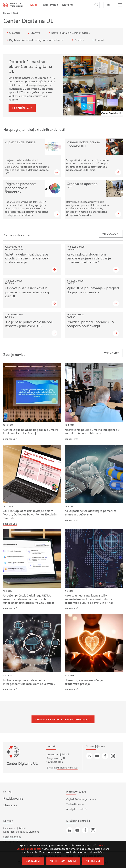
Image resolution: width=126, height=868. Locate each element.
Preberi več (10, 440)
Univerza (68, 5)
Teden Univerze (75, 804)
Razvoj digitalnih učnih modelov (69, 33)
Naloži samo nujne (63, 861)
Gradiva (77, 40)
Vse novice (112, 353)
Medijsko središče (77, 809)
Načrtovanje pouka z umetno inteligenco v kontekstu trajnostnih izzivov (92, 432)
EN (108, 5)
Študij (34, 5)
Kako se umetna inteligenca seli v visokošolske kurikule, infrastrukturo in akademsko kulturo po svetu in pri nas (89, 599)
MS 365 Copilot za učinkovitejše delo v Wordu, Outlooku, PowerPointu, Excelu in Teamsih (30, 515)
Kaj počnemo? (22, 108)
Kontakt (98, 40)
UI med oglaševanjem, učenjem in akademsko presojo (86, 682)
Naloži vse (93, 861)
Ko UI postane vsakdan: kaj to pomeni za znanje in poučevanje (91, 513)
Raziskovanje (50, 5)
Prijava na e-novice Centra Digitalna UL (63, 720)
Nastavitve (33, 861)
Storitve (34, 33)
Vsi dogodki (111, 234)
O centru (12, 33)
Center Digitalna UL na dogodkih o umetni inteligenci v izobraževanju (31, 432)
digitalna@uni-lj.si (67, 768)
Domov (7, 13)
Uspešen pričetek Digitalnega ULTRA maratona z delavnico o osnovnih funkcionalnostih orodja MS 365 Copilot (29, 599)
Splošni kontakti (12, 837)
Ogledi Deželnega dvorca (81, 799)
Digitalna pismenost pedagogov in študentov (34, 40)
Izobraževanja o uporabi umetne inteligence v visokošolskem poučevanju (29, 682)
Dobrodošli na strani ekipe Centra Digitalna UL (30, 67)
